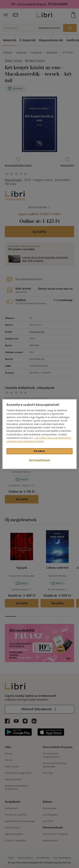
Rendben (39, 451)
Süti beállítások (39, 460)
